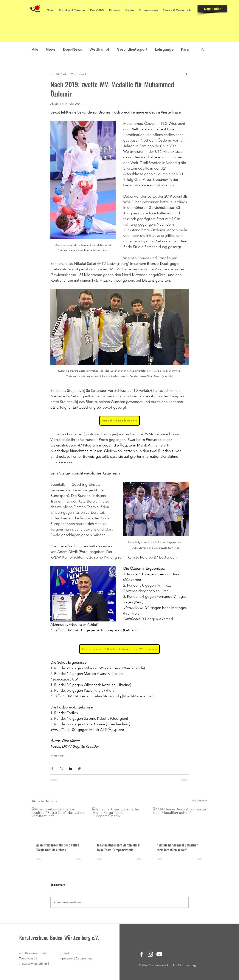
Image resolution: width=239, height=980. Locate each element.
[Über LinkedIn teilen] (70, 768)
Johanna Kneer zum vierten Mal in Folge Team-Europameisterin (119, 847)
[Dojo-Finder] (212, 9)
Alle (35, 49)
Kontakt (64, 953)
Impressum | (67, 958)
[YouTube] (159, 954)
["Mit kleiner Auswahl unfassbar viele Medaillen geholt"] (180, 823)
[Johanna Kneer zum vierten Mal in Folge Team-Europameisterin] (120, 823)
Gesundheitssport (132, 49)
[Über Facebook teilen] (52, 768)
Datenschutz (84, 958)
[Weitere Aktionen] (186, 74)
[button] (72, 9)
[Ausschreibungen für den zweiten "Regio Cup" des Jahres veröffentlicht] (59, 823)
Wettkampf (99, 49)
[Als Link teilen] (80, 768)
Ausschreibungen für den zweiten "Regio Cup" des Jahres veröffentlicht (58, 847)
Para (185, 49)
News (51, 49)
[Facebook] (141, 954)
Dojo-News (72, 49)
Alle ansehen (200, 801)
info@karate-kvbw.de (33, 953)
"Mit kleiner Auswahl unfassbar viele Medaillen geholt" (177, 847)
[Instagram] (150, 954)
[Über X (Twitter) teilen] (61, 768)
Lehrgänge (164, 49)
